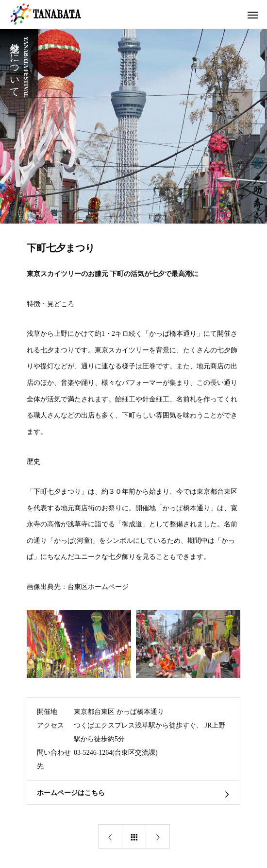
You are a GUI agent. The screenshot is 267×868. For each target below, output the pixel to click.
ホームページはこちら (71, 793)
